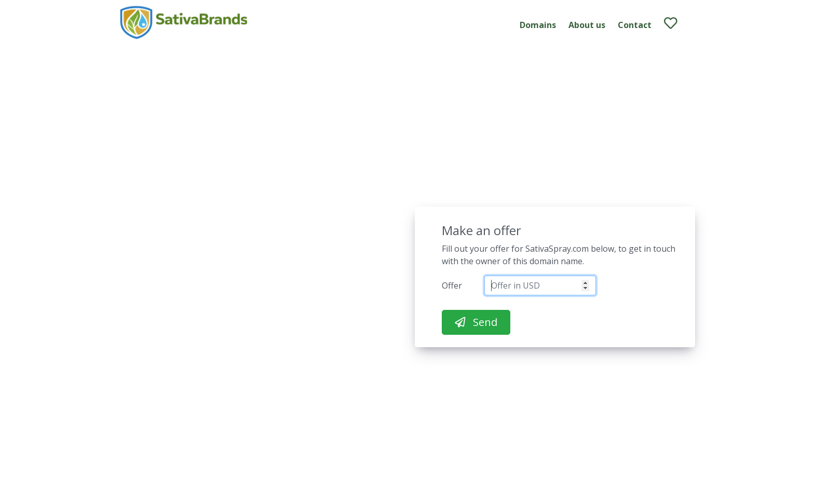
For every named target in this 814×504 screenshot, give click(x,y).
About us (587, 25)
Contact (635, 25)
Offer (452, 285)
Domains (538, 25)
